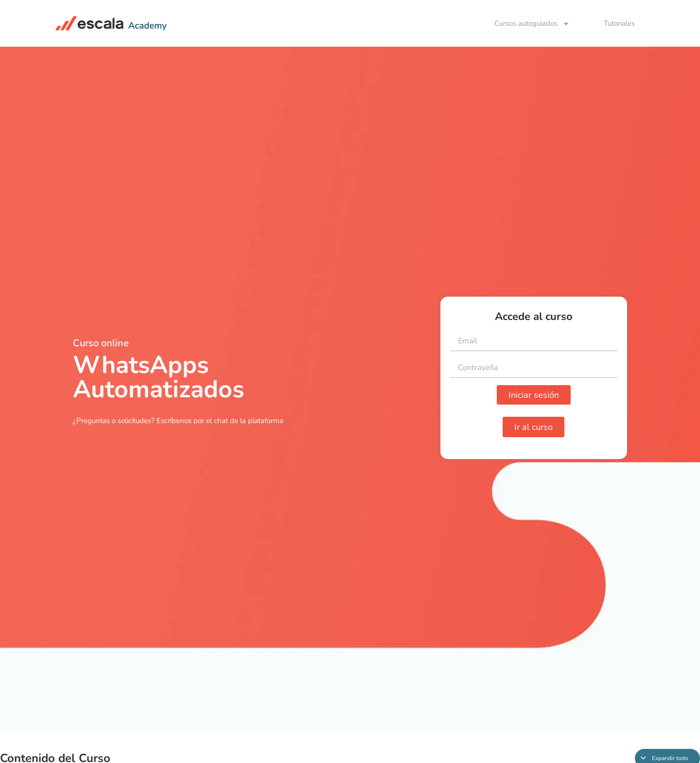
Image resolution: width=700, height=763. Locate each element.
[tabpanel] (350, 390)
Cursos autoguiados (532, 24)
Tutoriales (619, 23)
